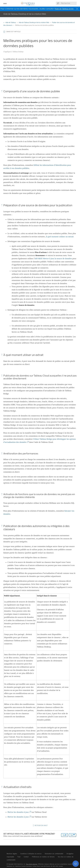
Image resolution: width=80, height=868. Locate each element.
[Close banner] (77, 9)
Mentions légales (12, 854)
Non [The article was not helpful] (73, 835)
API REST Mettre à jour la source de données (53, 259)
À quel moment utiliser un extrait (60, 237)
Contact (26, 857)
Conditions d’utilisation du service (31, 854)
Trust (19, 857)
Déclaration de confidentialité (54, 854)
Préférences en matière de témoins (43, 857)
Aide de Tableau (10, 23)
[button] (5, 3)
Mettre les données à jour (19, 812)
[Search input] (69, 3)
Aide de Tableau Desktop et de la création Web (34, 23)
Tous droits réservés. (32, 864)
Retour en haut (40, 825)
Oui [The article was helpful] (65, 835)
